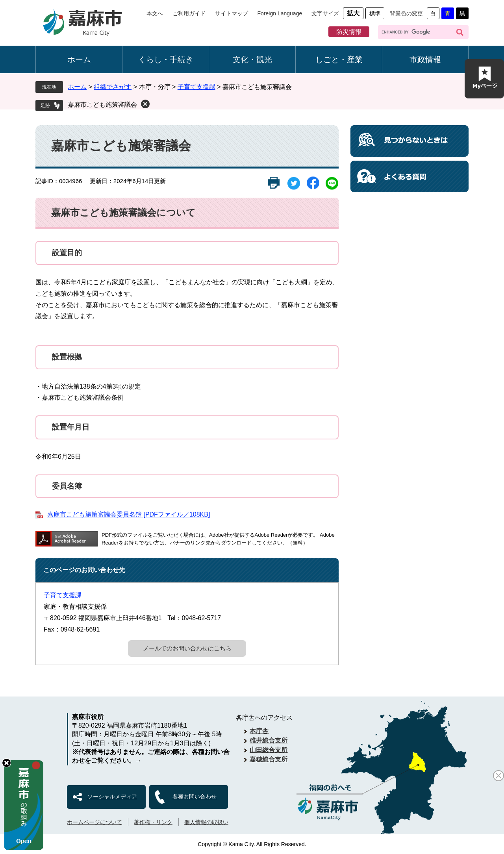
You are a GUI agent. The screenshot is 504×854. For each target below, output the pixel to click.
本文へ (155, 13)
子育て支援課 (196, 87)
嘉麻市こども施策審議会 (102, 105)
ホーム (79, 59)
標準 (375, 13)
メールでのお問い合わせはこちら (187, 648)
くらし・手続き (166, 59)
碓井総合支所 (269, 740)
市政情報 (425, 59)
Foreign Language (280, 13)
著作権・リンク (153, 822)
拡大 (353, 13)
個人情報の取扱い (206, 822)
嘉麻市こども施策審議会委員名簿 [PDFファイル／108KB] (129, 514)
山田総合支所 (269, 750)
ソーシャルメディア (112, 797)
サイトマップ (232, 13)
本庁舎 (259, 731)
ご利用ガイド (189, 13)
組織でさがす (113, 87)
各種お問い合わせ (195, 797)
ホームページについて (94, 822)
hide (6, 763)
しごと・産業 (339, 59)
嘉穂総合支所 (269, 759)
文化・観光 (252, 59)
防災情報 (349, 32)
